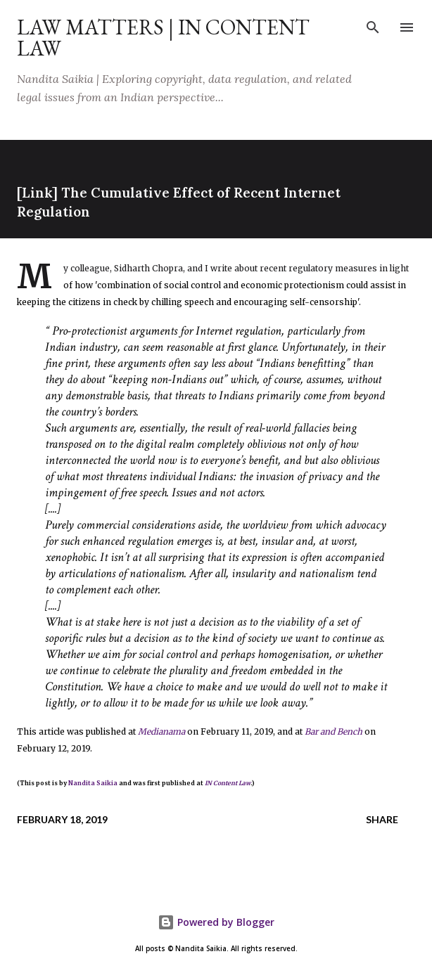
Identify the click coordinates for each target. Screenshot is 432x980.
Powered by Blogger (216, 922)
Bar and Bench (333, 731)
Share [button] (382, 819)
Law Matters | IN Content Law (163, 38)
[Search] (373, 25)
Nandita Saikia (93, 783)
